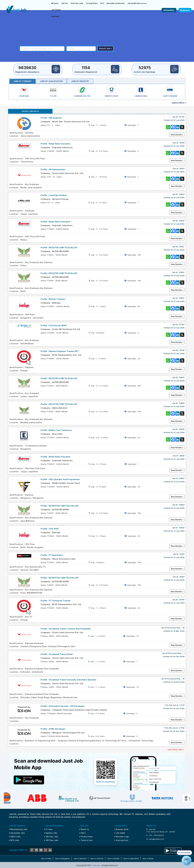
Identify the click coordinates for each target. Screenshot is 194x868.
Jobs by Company (22, 81)
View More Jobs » (176, 750)
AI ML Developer (57, 729)
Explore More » (179, 103)
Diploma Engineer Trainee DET (64, 351)
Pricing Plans (92, 3)
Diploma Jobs (51, 833)
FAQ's (83, 833)
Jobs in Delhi (46, 859)
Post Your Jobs (77, 3)
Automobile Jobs (17, 833)
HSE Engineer (55, 118)
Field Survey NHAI (58, 325)
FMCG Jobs (15, 837)
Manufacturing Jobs (18, 829)
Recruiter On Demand (116, 3)
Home (55, 3)
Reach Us (84, 829)
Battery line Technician (60, 430)
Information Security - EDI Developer (67, 706)
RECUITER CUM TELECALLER (63, 248)
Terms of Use (86, 840)
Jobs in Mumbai (80, 859)
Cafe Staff (54, 529)
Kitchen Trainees (57, 299)
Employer (55, 16)
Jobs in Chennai (97, 859)
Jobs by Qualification (51, 81)
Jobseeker (169, 10)
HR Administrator (57, 169)
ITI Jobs (48, 829)
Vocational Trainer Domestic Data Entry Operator (73, 680)
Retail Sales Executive (60, 144)
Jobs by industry (80, 81)
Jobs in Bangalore (62, 859)
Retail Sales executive (60, 457)
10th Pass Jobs (51, 840)
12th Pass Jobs (51, 837)
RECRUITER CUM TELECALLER (64, 506)
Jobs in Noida (148, 859)
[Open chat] (187, 861)
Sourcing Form (121, 840)
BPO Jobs (14, 840)
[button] (184, 853)
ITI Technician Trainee (60, 601)
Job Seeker (56, 10)
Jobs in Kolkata (113, 859)
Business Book (121, 829)
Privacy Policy (86, 837)
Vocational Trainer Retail (61, 654)
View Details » (177, 645)
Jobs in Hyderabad (131, 859)
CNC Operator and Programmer (64, 479)
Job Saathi (137, 3)
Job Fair (64, 3)
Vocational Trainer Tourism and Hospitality (70, 629)
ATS (102, 3)
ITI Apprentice (56, 555)
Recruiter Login (122, 837)
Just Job (96, 865)
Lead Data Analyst (58, 195)
